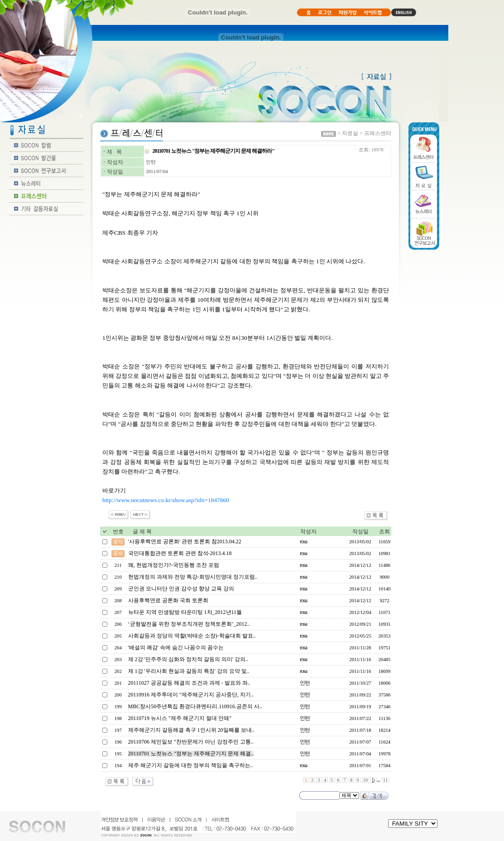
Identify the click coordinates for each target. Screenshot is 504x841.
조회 (384, 532)
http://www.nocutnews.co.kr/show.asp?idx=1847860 (166, 500)
